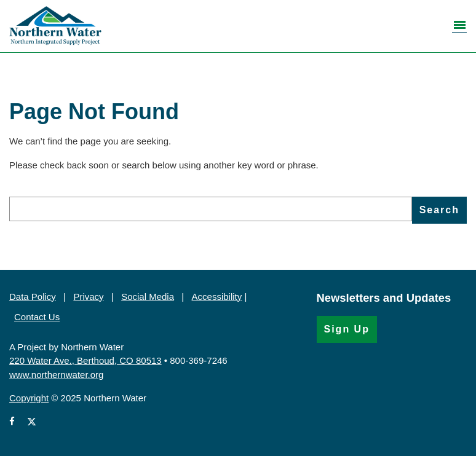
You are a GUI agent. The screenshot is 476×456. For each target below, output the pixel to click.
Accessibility (217, 297)
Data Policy (33, 297)
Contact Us (37, 317)
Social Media (148, 297)
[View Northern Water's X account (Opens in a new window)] (32, 422)
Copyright (29, 398)
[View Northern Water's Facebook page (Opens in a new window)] (14, 422)
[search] (211, 209)
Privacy (88, 297)
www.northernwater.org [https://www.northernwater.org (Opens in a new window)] (56, 375)
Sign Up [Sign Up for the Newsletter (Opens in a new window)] (347, 329)
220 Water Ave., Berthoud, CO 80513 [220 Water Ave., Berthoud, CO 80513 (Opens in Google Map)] (85, 360)
